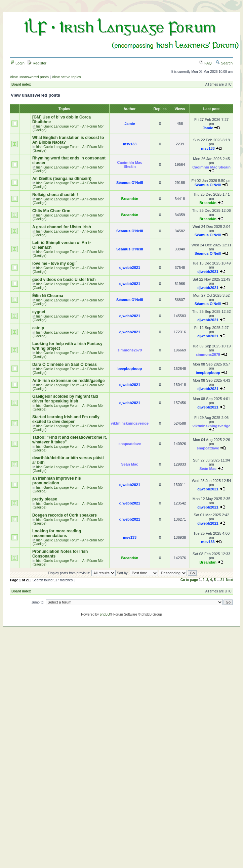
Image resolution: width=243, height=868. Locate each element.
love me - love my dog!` (55, 263)
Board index (21, 84)
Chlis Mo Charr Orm (51, 211)
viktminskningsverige (130, 423)
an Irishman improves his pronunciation (57, 481)
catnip (38, 328)
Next (230, 580)
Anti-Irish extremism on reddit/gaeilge (68, 381)
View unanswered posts (29, 77)
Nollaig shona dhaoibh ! (55, 195)
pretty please (45, 499)
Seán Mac (130, 464)
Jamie (130, 124)
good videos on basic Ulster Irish (64, 280)
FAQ (206, 63)
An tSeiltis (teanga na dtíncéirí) (62, 179)
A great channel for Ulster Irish (62, 227)
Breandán (130, 199)
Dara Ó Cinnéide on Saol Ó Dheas (65, 365)
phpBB (105, 614)
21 (222, 580)
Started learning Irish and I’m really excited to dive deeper (66, 419)
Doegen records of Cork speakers (65, 515)
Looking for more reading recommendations (57, 533)
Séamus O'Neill (130, 183)
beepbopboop (130, 369)
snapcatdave (130, 444)
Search (224, 63)
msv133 (130, 144)
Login (17, 63)
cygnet (39, 312)
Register (37, 63)
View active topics (66, 77)
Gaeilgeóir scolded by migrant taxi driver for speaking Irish (65, 399)
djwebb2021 (130, 268)
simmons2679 (130, 350)
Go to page (189, 580)
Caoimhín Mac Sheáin (130, 164)
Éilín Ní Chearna (48, 296)
